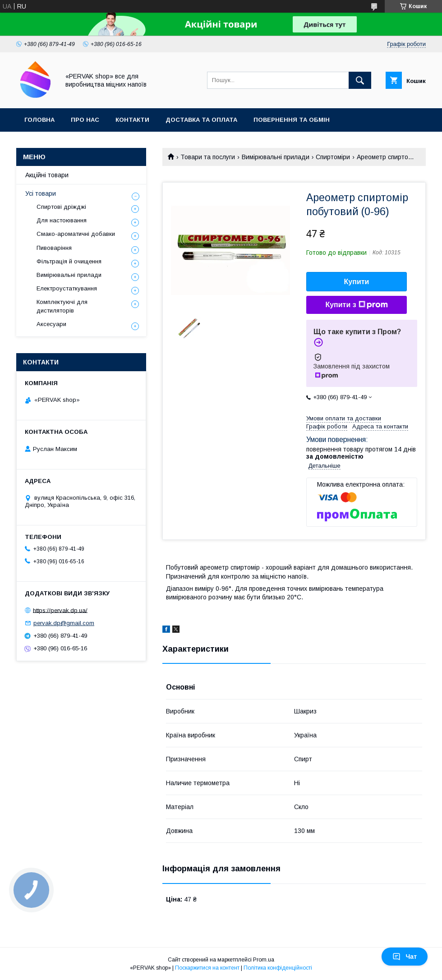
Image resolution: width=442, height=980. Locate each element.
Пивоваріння (54, 248)
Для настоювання (62, 220)
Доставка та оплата (201, 120)
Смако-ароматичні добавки (76, 234)
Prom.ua (264, 960)
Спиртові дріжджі (61, 207)
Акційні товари (47, 175)
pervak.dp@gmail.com (64, 623)
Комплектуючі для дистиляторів (62, 306)
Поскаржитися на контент (207, 968)
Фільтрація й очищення (69, 261)
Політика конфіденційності (278, 968)
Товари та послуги (208, 157)
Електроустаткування (67, 288)
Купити (357, 282)
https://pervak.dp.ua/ (60, 610)
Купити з (356, 305)
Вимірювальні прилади (276, 157)
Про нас (85, 120)
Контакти (132, 120)
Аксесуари (51, 324)
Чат (405, 957)
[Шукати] (360, 80)
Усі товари (41, 193)
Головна (39, 120)
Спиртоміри (333, 157)
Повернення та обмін (292, 120)
